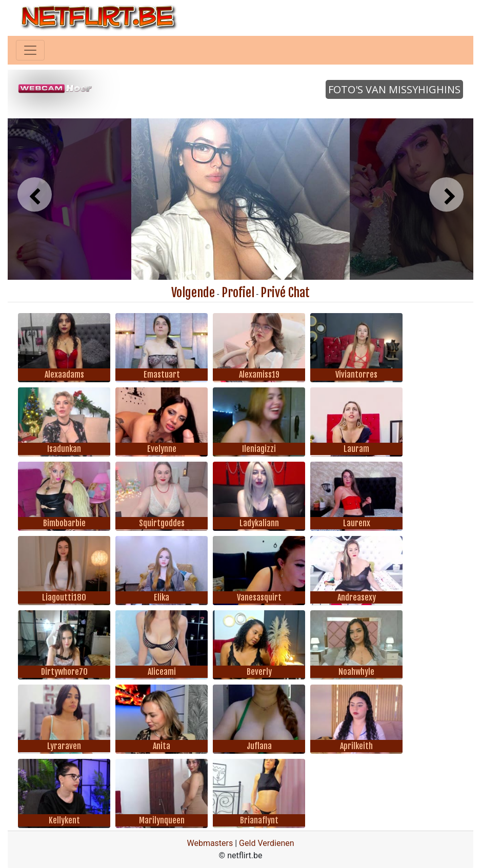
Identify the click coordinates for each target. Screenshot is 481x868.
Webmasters (210, 843)
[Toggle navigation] (30, 50)
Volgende (193, 293)
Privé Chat (285, 293)
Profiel (238, 293)
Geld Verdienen (266, 843)
